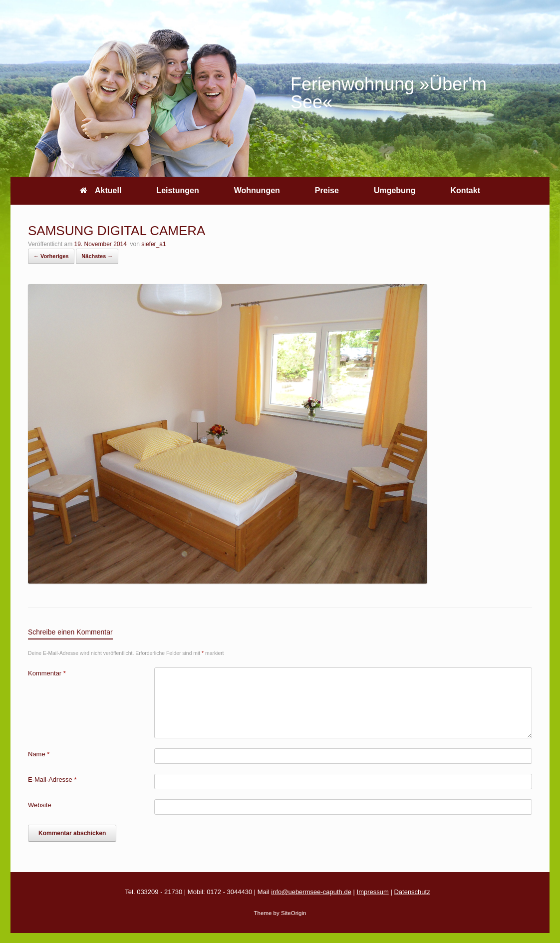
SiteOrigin (294, 913)
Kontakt (465, 190)
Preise (327, 190)
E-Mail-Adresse (52, 780)
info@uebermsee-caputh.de (311, 892)
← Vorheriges (51, 256)
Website (40, 805)
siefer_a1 (153, 244)
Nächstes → (97, 256)
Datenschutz (412, 892)
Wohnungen (257, 190)
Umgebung (395, 190)
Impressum (373, 892)
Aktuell (101, 190)
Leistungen (177, 190)
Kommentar (47, 673)
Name (39, 754)
